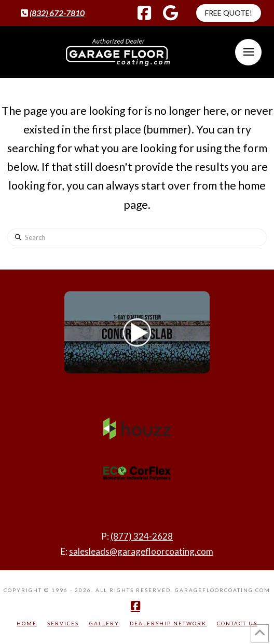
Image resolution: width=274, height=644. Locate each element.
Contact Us (237, 623)
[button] (248, 52)
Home (27, 623)
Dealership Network (168, 623)
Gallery (104, 623)
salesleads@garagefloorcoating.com (141, 551)
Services (63, 623)
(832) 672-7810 (57, 13)
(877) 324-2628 (142, 536)
